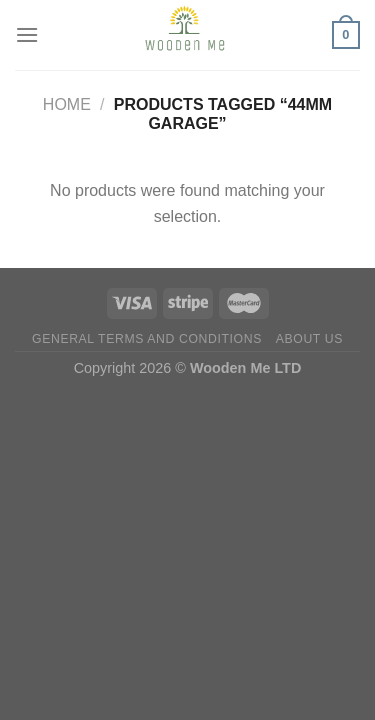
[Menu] (27, 34)
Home (67, 104)
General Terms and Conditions (147, 339)
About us (309, 339)
